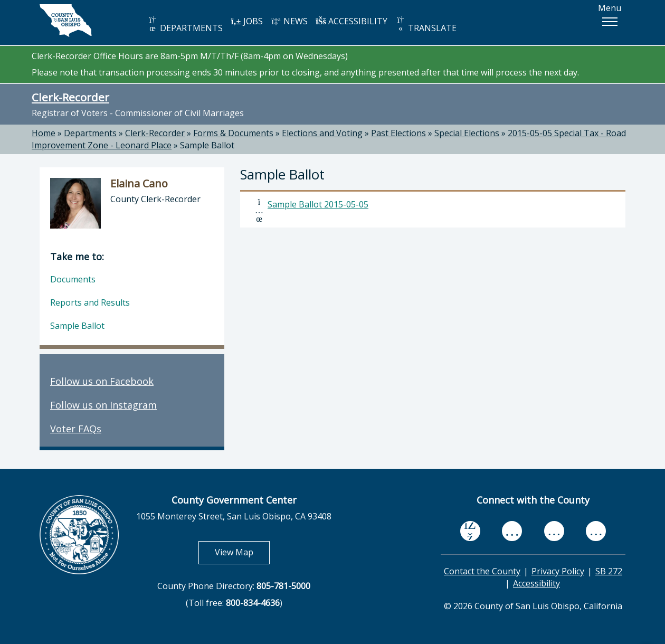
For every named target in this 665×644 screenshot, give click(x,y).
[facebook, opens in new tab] (470, 532)
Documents (73, 279)
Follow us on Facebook (102, 381)
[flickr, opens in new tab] (554, 531)
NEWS (289, 21)
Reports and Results (90, 302)
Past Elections (398, 133)
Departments (90, 133)
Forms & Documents (233, 133)
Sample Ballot (207, 145)
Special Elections (467, 133)
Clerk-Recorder (70, 97)
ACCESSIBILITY (351, 21)
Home (44, 133)
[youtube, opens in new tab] (512, 531)
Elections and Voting (322, 133)
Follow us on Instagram (103, 405)
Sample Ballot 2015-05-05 (318, 204)
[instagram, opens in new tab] (596, 531)
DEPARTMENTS (185, 25)
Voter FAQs (76, 429)
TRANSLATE (426, 25)
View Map (242, 552)
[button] (610, 22)
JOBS (247, 21)
